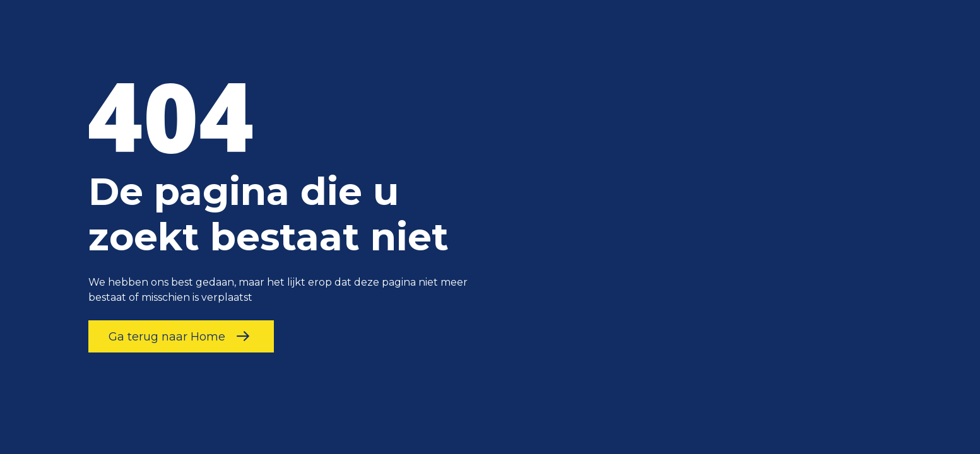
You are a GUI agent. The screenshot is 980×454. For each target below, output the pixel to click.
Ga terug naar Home (181, 336)
